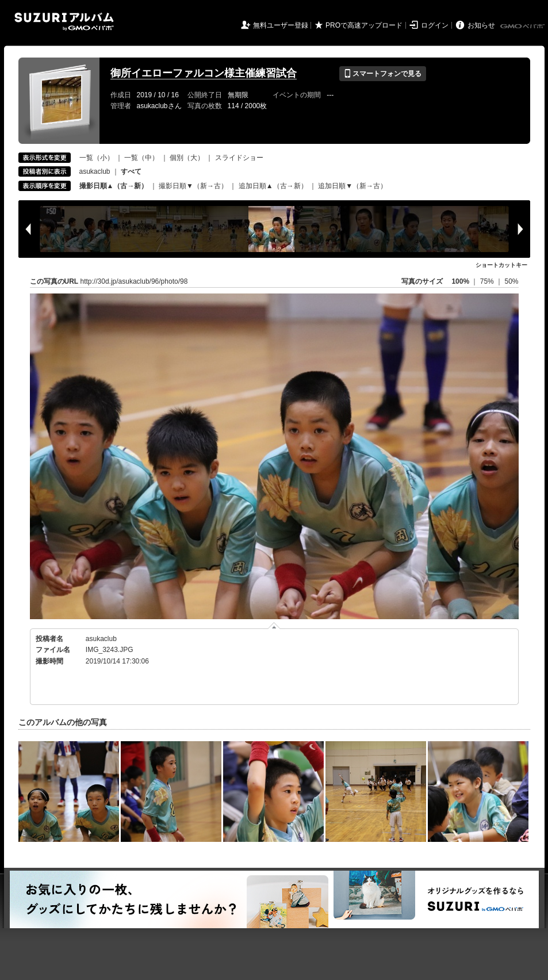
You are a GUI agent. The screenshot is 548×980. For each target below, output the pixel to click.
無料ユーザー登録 (281, 25)
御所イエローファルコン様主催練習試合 (204, 73)
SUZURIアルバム (64, 22)
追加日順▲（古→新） (273, 186)
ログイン (435, 25)
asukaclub (95, 171)
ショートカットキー (501, 265)
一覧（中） (141, 158)
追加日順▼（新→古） (352, 186)
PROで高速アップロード (364, 25)
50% (511, 281)
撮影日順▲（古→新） (114, 186)
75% (488, 281)
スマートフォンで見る (383, 74)
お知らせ (481, 25)
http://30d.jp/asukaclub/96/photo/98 (134, 281)
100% (460, 281)
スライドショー (239, 158)
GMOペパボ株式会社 (523, 26)
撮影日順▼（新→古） (193, 186)
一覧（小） (97, 158)
